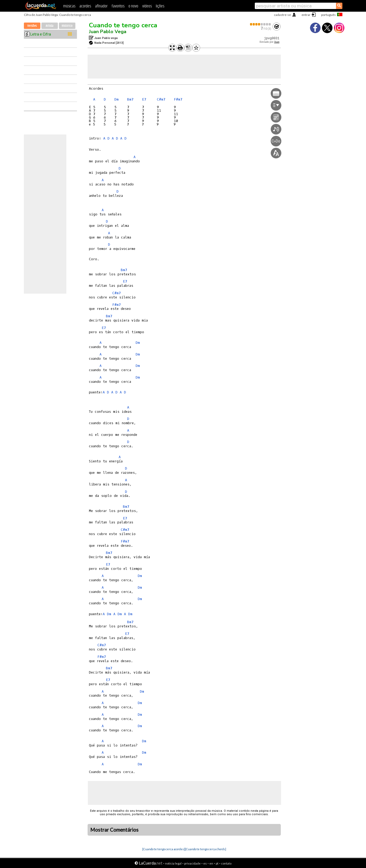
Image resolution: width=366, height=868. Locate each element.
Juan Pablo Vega (108, 32)
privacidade (192, 863)
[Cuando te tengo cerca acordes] (164, 849)
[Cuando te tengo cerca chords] (206, 849)
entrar (306, 15)
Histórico (67, 26)
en (211, 863)
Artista (49, 26)
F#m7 (178, 99)
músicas (69, 6)
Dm (117, 99)
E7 (144, 99)
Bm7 (130, 99)
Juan (277, 42)
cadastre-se (282, 15)
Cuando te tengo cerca (123, 25)
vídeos (147, 6)
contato (226, 863)
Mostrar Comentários (114, 830)
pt (217, 863)
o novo (133, 6)
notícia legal (173, 863)
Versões (32, 26)
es (205, 863)
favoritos (118, 6)
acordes (85, 6)
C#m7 (161, 99)
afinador (101, 6)
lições (160, 6)
